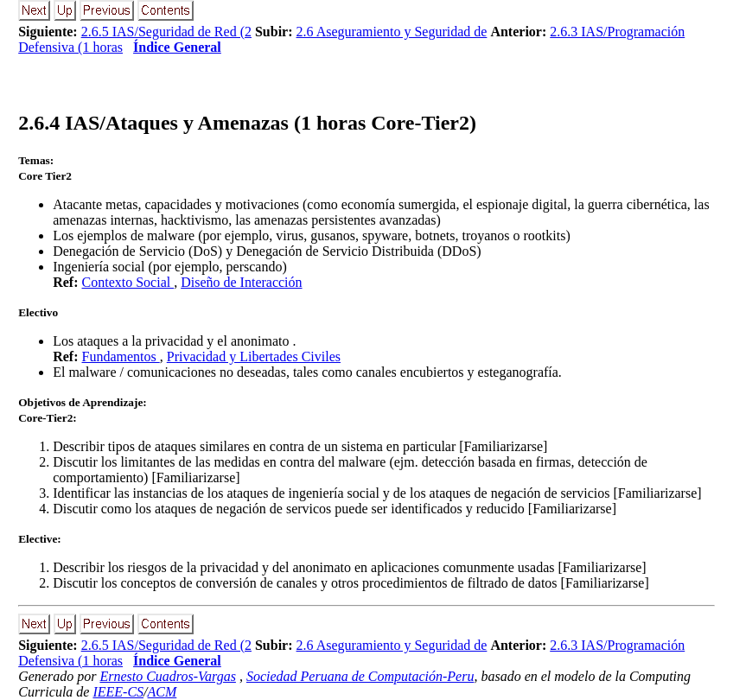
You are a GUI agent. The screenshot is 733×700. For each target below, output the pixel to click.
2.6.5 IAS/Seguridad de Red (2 (166, 32)
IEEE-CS (118, 692)
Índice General (177, 47)
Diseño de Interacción (241, 282)
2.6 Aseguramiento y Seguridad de (392, 32)
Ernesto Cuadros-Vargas (168, 676)
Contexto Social (128, 282)
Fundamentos (121, 356)
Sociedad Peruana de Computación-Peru (360, 676)
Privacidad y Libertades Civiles (254, 356)
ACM (163, 692)
